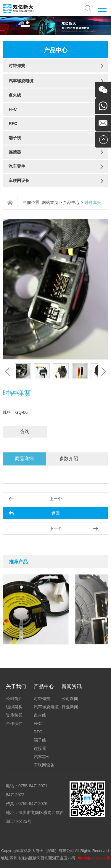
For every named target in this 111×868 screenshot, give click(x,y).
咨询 (25, 431)
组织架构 (14, 707)
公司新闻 (70, 698)
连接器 (15, 152)
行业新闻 (70, 707)
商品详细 (24, 458)
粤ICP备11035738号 (94, 858)
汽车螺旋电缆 (21, 81)
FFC (13, 109)
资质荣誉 (14, 715)
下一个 (56, 528)
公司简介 (14, 698)
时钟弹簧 (17, 66)
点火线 (15, 95)
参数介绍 (69, 458)
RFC (13, 123)
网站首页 (50, 202)
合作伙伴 (14, 723)
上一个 (56, 499)
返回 (56, 513)
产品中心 (71, 202)
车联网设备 (19, 180)
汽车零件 (17, 166)
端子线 (15, 138)
